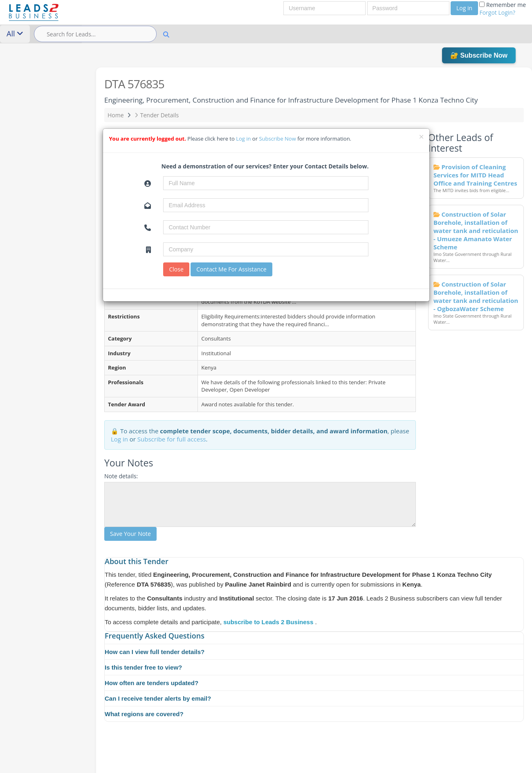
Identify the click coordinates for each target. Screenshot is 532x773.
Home (116, 115)
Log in (464, 8)
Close (176, 269)
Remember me (503, 9)
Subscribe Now (278, 139)
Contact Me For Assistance (231, 269)
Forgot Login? (497, 12)
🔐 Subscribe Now (479, 55)
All (15, 34)
